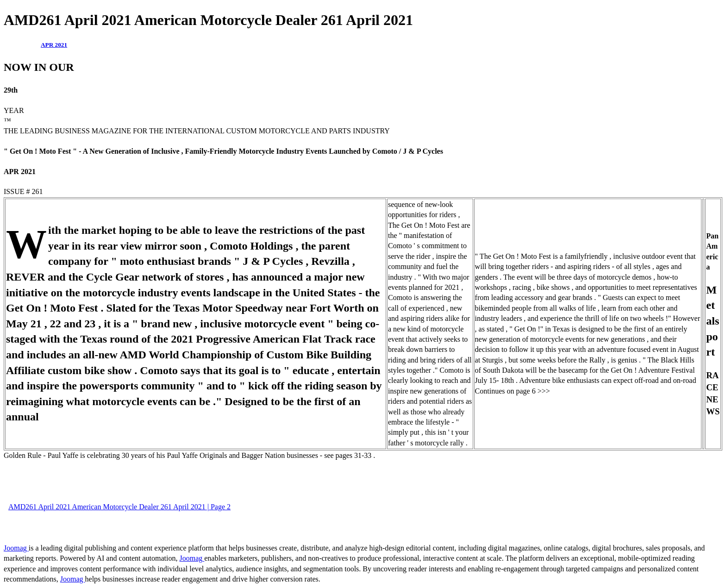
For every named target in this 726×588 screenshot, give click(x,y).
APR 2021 (54, 45)
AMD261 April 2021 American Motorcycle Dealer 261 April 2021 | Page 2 (119, 507)
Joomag (16, 548)
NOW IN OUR (39, 67)
